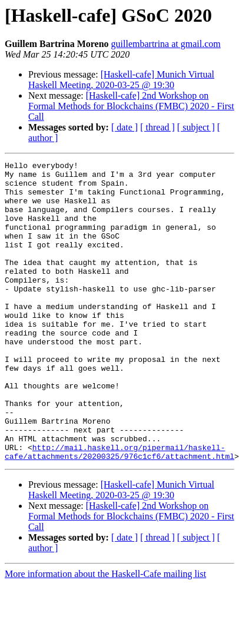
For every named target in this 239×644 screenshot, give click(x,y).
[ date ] (125, 127)
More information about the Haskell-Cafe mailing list (105, 634)
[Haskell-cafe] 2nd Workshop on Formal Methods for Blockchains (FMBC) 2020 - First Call (131, 106)
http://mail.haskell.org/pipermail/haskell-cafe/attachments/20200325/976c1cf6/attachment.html (119, 511)
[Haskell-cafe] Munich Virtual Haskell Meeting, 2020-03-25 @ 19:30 (121, 80)
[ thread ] (157, 127)
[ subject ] (196, 127)
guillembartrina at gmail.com (166, 44)
